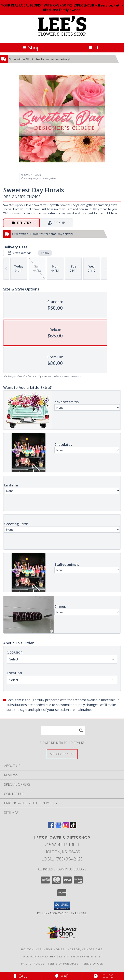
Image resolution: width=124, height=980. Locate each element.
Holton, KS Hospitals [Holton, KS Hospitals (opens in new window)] (85, 949)
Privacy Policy (33, 964)
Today (45, 253)
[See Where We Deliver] (62, 754)
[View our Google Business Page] (58, 827)
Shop (31, 47)
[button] (62, 906)
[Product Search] (63, 730)
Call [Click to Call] (21, 976)
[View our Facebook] (51, 827)
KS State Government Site (80, 956)
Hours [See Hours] (103, 976)
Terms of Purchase (63, 964)
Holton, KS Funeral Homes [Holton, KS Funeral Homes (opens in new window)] (43, 949)
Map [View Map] (62, 976)
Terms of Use (93, 964)
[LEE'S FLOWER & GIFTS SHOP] (62, 37)
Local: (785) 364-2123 (62, 859)
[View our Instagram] (66, 827)
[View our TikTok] (73, 827)
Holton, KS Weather (39, 956)
